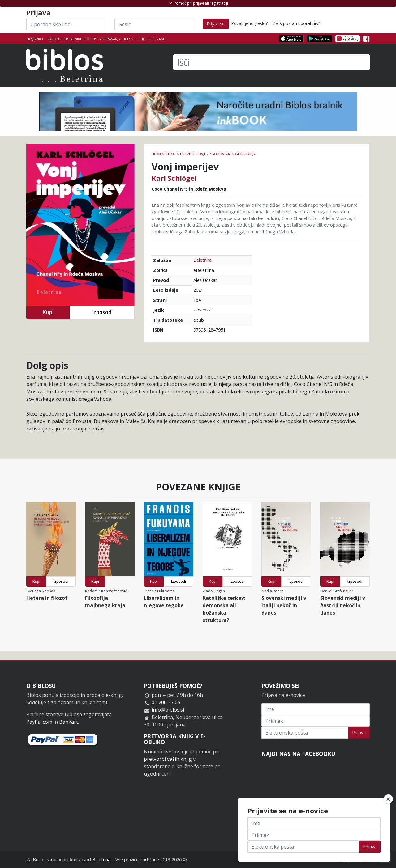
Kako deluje (135, 39)
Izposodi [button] (102, 312)
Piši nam (157, 39)
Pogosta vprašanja (103, 39)
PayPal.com (39, 722)
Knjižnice (36, 39)
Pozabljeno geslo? (249, 23)
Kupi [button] (48, 312)
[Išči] (271, 62)
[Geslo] (154, 24)
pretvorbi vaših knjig (168, 759)
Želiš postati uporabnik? (296, 23)
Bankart (69, 722)
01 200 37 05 (166, 702)
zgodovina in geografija (232, 154)
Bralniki (73, 39)
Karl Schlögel (174, 178)
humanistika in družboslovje (179, 154)
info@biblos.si (168, 710)
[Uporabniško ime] (66, 24)
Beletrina (202, 260)
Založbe (55, 39)
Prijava (359, 733)
